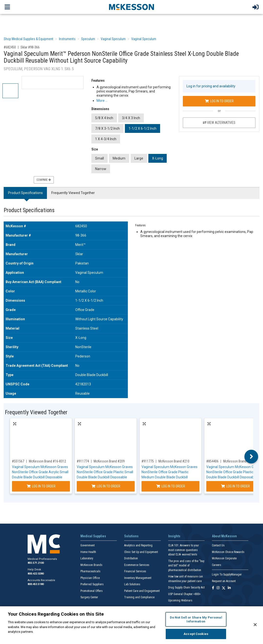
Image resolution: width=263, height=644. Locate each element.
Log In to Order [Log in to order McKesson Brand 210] (171, 486)
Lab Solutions (132, 584)
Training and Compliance (139, 597)
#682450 (10, 47)
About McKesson (224, 536)
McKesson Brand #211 (239, 461)
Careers (217, 565)
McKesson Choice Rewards (228, 552)
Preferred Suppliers (92, 584)
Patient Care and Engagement (142, 591)
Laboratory (87, 558)
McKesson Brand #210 (174, 461)
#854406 (212, 461)
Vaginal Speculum (113, 39)
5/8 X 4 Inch (104, 118)
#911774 (83, 461)
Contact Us (218, 545)
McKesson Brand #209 (109, 461)
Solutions (131, 536)
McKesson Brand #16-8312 (47, 461)
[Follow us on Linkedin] (229, 588)
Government (88, 545)
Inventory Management (138, 578)
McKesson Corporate (224, 558)
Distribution (131, 558)
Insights (174, 536)
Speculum (88, 39)
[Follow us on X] (224, 588)
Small (99, 158)
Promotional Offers (92, 591)
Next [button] (251, 457)
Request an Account (224, 581)
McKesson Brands (91, 565)
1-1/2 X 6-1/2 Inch (142, 128)
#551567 (18, 461)
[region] (131, 625)
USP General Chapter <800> (184, 594)
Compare (44, 180)
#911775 (148, 461)
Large (139, 158)
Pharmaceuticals (90, 571)
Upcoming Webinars (180, 600)
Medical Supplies (93, 536)
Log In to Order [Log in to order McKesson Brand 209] (106, 486)
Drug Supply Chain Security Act (186, 587)
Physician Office (90, 578)
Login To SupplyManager (227, 575)
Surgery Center (89, 597)
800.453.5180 (36, 584)
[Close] (255, 625)
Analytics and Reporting (138, 545)
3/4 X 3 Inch (131, 118)
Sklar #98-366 (30, 47)
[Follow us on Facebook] (213, 588)
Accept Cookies (196, 634)
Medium (119, 158)
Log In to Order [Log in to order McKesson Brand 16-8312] (41, 486)
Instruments (67, 39)
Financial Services (135, 571)
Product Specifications (25, 193)
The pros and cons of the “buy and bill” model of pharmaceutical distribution (186, 566)
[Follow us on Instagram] (218, 588)
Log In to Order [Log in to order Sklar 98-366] (219, 101)
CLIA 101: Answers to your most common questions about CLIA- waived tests (184, 550)
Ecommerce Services (137, 565)
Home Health (88, 552)
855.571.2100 (36, 563)
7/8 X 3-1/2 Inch (107, 128)
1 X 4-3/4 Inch (106, 139)
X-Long (158, 158)
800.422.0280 (36, 574)
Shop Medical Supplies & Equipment (28, 39)
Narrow (101, 169)
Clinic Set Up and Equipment (141, 552)
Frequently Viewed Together (73, 193)
